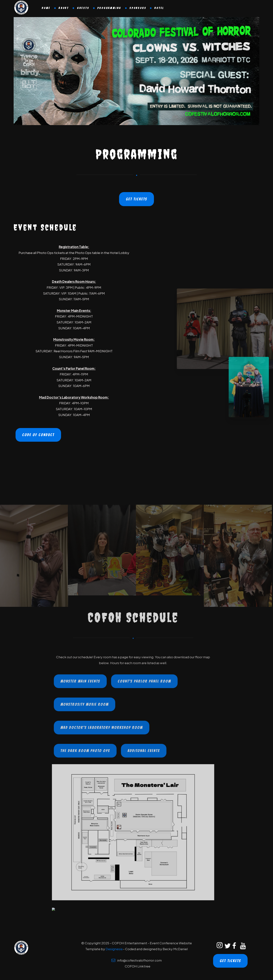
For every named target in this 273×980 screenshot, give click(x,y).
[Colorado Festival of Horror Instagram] (219, 946)
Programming (109, 8)
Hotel (159, 8)
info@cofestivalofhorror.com (139, 960)
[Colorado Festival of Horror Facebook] (234, 946)
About (64, 8)
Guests (83, 8)
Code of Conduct (38, 435)
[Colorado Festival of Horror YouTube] (242, 946)
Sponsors (138, 8)
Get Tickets (136, 199)
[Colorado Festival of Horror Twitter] (227, 946)
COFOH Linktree (138, 966)
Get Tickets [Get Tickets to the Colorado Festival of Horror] (230, 961)
